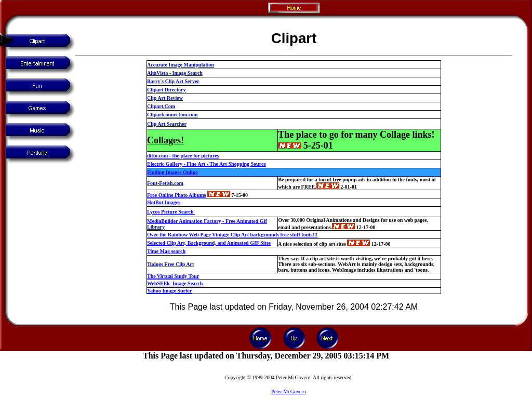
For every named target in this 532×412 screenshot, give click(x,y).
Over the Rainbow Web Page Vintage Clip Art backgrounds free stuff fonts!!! (232, 235)
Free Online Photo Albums (176, 195)
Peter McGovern (288, 391)
